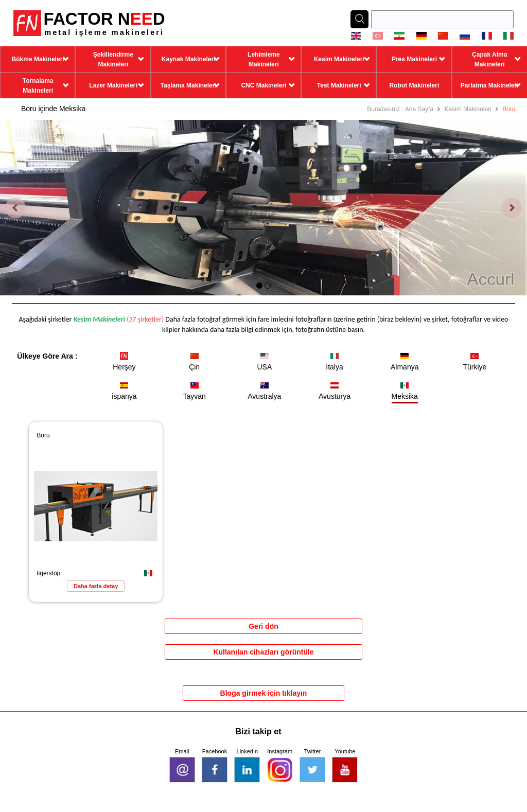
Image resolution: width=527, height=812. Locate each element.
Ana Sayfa (419, 109)
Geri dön (263, 626)
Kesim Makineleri (468, 109)
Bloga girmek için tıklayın (264, 693)
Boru (509, 109)
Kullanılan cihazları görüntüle (263, 652)
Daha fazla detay (96, 586)
